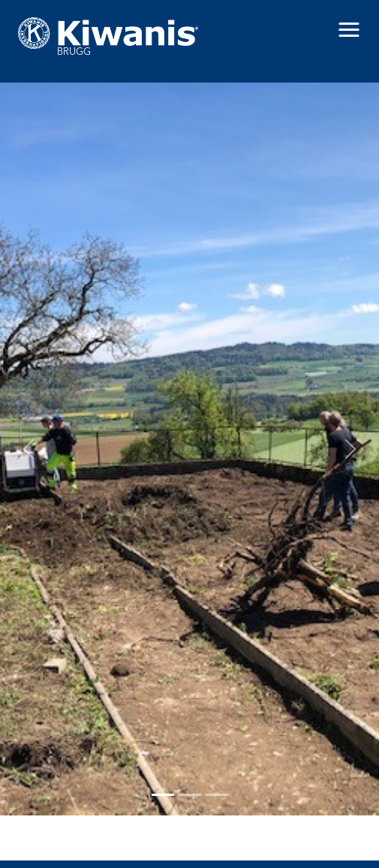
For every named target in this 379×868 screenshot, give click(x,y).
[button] (349, 30)
